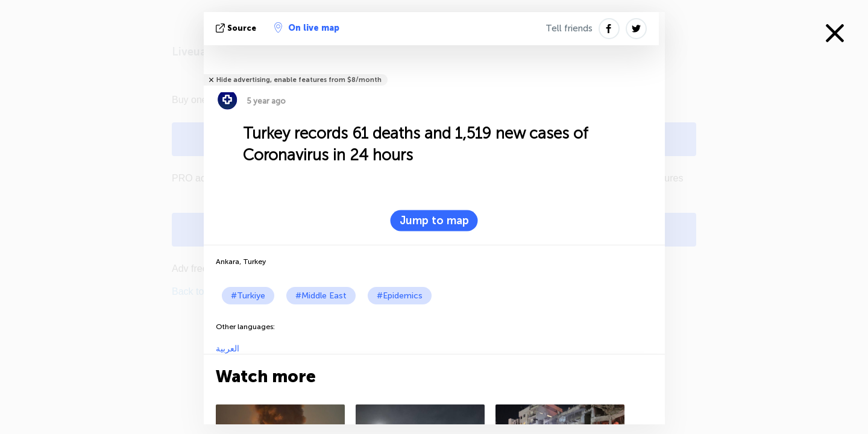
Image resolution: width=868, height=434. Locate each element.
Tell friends (569, 28)
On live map (307, 28)
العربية (228, 349)
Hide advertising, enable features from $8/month (299, 80)
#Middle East (321, 296)
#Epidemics (400, 296)
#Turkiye (248, 296)
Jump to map (434, 221)
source (237, 28)
